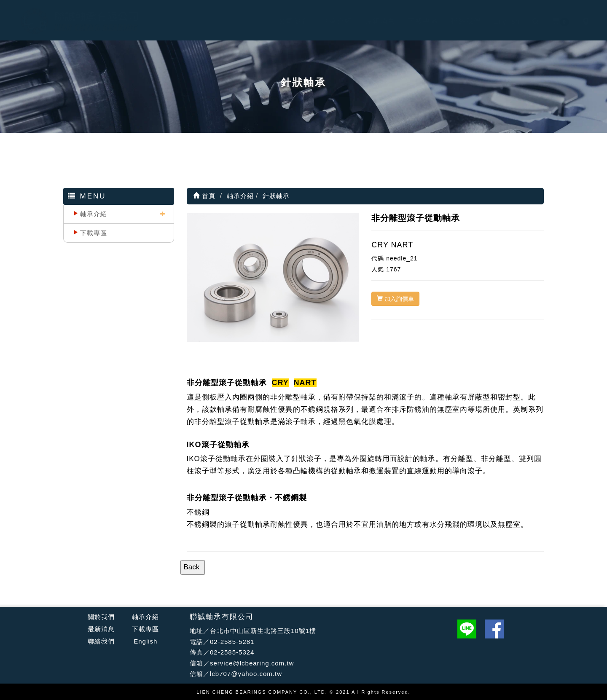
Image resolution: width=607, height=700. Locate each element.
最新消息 (371, 21)
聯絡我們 (457, 21)
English (498, 21)
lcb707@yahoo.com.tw (246, 674)
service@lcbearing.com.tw (252, 663)
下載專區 (414, 21)
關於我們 (101, 617)
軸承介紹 (328, 21)
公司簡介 (285, 21)
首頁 (204, 196)
